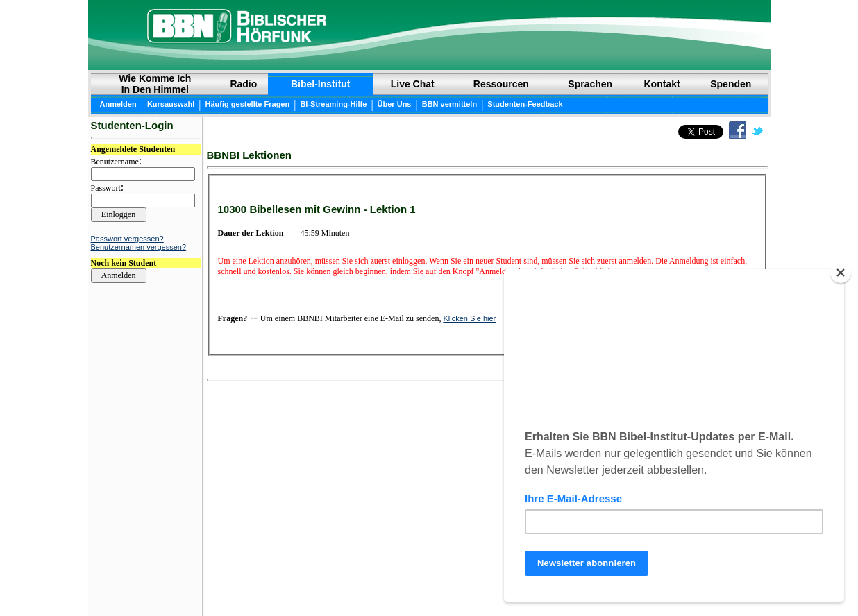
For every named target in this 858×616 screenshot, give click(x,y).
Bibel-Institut (321, 84)
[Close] (841, 273)
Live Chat (413, 84)
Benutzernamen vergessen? (139, 247)
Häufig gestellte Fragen (248, 104)
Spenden (731, 84)
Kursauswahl (171, 104)
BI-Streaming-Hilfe (333, 104)
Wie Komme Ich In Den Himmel (155, 84)
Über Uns (395, 104)
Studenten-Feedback (525, 104)
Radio (243, 84)
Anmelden (118, 104)
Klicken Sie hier (469, 318)
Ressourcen (501, 84)
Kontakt (662, 84)
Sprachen (590, 84)
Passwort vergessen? (127, 239)
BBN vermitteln (449, 104)
